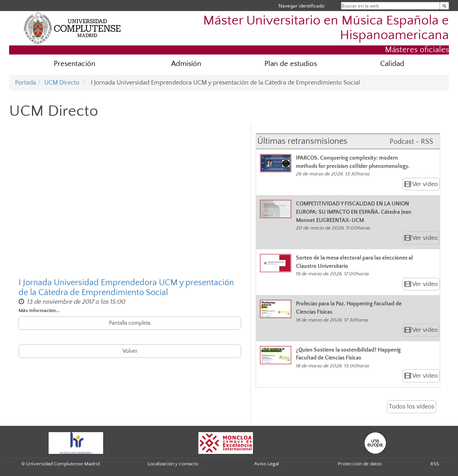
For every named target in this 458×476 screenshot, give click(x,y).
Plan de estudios (291, 64)
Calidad (392, 64)
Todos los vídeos (412, 406)
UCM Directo (62, 83)
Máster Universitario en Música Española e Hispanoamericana (326, 28)
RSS (435, 464)
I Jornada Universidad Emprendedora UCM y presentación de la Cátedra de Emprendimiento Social (126, 288)
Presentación (74, 64)
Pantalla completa (130, 323)
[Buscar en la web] (444, 6)
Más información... (39, 310)
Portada (25, 83)
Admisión (186, 64)
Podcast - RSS (411, 142)
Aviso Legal (267, 464)
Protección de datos (360, 464)
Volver (130, 351)
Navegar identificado (302, 6)
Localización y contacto (173, 464)
